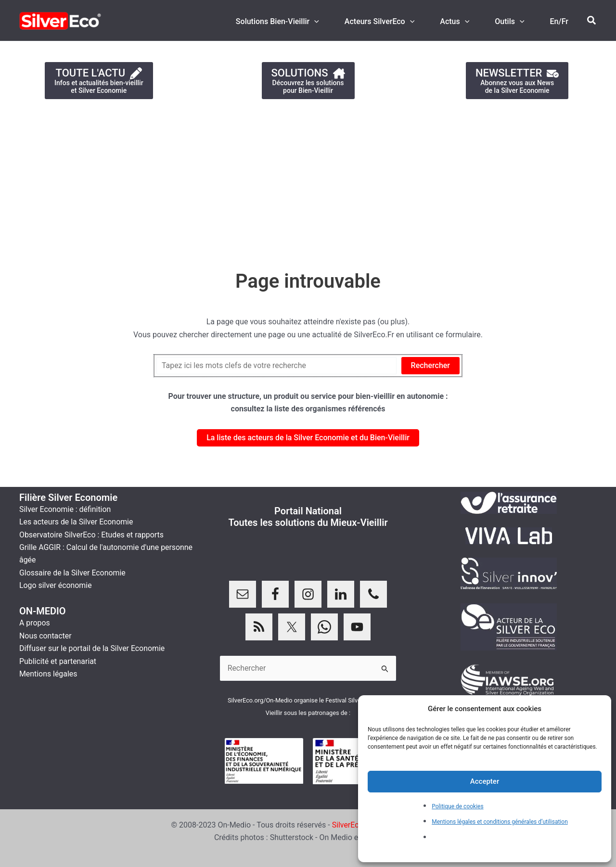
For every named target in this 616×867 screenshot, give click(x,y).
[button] (592, 21)
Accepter (485, 781)
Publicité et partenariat (58, 661)
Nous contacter (45, 636)
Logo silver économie (56, 585)
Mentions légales (48, 674)
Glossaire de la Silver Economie (73, 573)
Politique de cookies (457, 806)
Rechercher (430, 365)
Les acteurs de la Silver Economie (77, 522)
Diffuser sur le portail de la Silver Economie (93, 648)
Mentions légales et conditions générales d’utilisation (500, 822)
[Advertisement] (289, 180)
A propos (35, 623)
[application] (327, 22)
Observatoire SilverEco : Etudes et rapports (92, 535)
